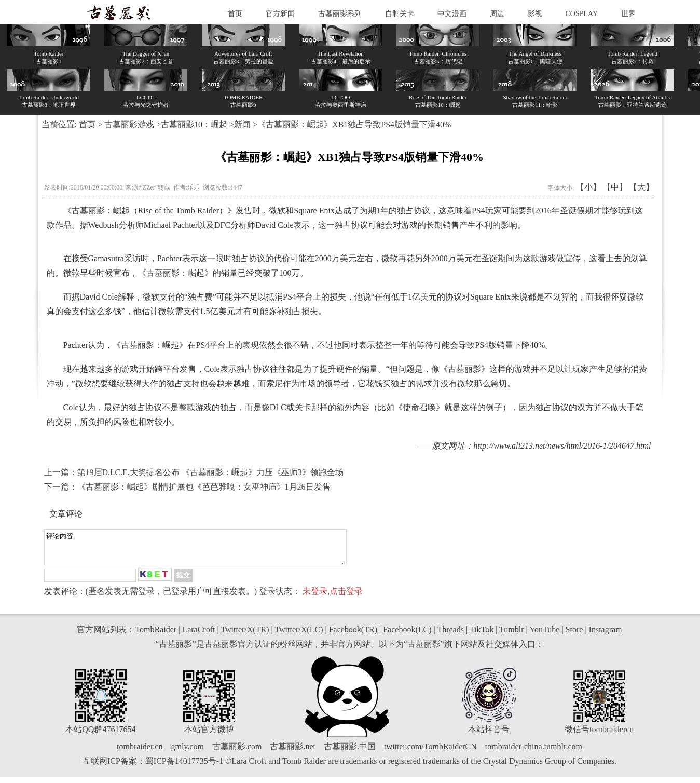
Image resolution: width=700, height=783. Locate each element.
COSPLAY (582, 14)
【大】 (641, 187)
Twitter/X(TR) (245, 636)
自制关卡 (400, 14)
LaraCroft (198, 636)
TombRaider (156, 636)
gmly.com (187, 753)
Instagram (606, 636)
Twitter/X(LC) (299, 636)
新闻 (242, 124)
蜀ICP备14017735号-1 (184, 767)
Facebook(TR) (353, 636)
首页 (235, 14)
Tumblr (511, 636)
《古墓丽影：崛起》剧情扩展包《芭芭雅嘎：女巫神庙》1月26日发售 (204, 487)
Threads (450, 636)
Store (574, 636)
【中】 (615, 187)
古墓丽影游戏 (129, 124)
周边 (497, 14)
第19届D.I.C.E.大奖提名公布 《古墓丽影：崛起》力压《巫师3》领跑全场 (210, 472)
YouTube (544, 636)
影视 (535, 14)
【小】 (588, 187)
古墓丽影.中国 (350, 753)
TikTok (482, 636)
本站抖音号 (489, 735)
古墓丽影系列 (340, 14)
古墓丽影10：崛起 (194, 124)
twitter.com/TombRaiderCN (430, 753)
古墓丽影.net (293, 753)
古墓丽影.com (237, 753)
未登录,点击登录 (333, 597)
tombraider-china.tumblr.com (534, 753)
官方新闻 (280, 14)
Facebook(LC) (407, 636)
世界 (628, 14)
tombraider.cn (140, 753)
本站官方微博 (209, 735)
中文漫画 (452, 14)
